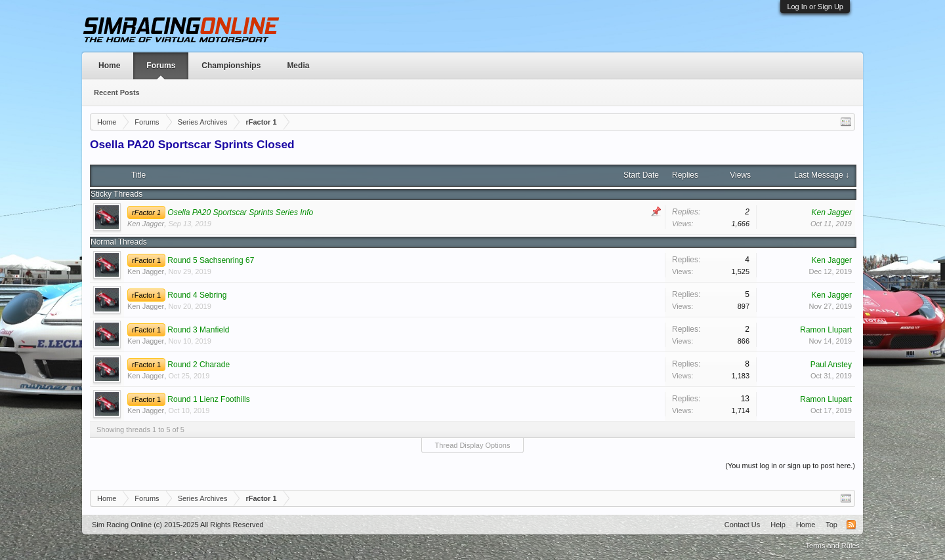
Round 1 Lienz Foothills (208, 399)
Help (778, 525)
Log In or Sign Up (815, 7)
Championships (231, 66)
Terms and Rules (832, 546)
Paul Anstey (831, 365)
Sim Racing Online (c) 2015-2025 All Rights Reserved (178, 525)
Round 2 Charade (199, 365)
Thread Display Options (473, 445)
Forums (161, 66)
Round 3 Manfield (198, 330)
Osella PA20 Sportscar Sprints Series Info (240, 212)
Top (831, 525)
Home (109, 66)
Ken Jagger (146, 224)
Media (298, 66)
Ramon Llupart (826, 330)
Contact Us (742, 525)
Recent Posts (117, 92)
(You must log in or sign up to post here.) (790, 466)
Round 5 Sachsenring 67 (211, 260)
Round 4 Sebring (197, 295)
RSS (851, 525)
